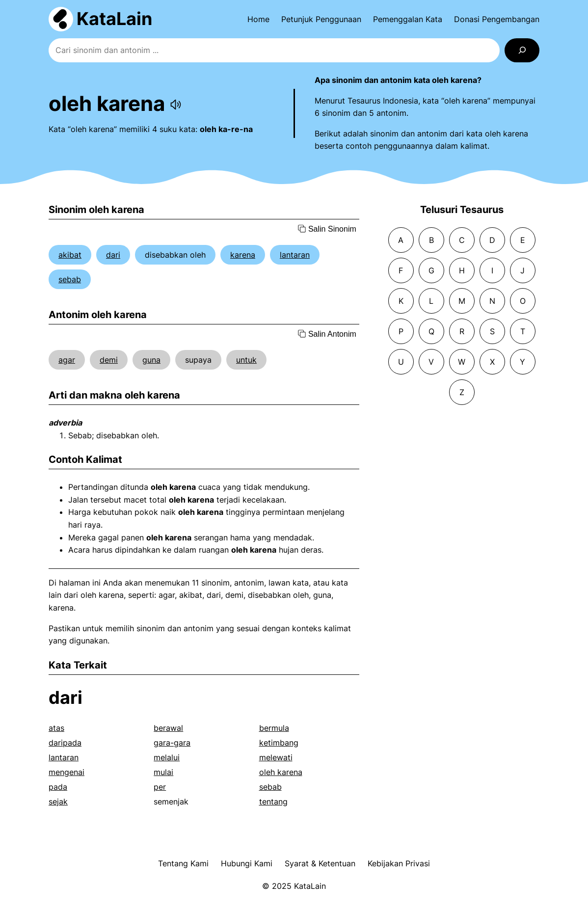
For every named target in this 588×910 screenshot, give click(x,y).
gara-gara (172, 743)
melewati (276, 757)
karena (243, 255)
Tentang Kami (183, 863)
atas (56, 728)
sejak (58, 802)
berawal (168, 728)
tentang (273, 802)
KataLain (114, 19)
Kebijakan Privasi (399, 863)
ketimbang (279, 743)
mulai (163, 772)
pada (58, 787)
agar (67, 360)
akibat (70, 255)
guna (151, 360)
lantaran (295, 255)
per (160, 787)
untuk (246, 360)
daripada (65, 743)
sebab (70, 279)
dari (113, 255)
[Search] (522, 50)
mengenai (67, 772)
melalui (167, 757)
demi (109, 360)
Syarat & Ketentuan (320, 863)
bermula (274, 728)
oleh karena (281, 772)
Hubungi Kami (247, 863)
